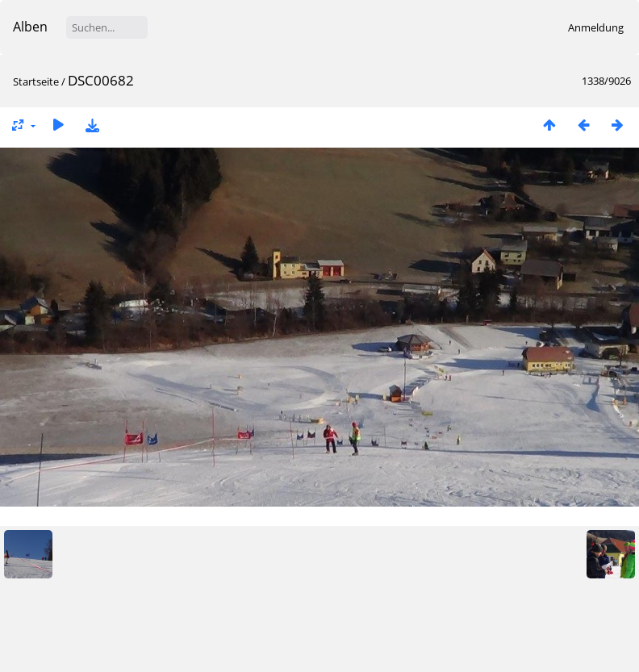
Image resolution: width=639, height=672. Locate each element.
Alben (30, 27)
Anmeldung (596, 27)
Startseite (36, 81)
